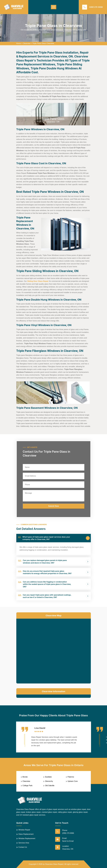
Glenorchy (49, 781)
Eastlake (48, 777)
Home (19, 43)
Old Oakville (50, 786)
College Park (28, 786)
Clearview (27, 43)
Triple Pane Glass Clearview (43, 43)
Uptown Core (73, 781)
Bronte (25, 777)
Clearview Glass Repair (54, 864)
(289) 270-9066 (96, 7)
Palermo (71, 777)
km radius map (54, 651)
